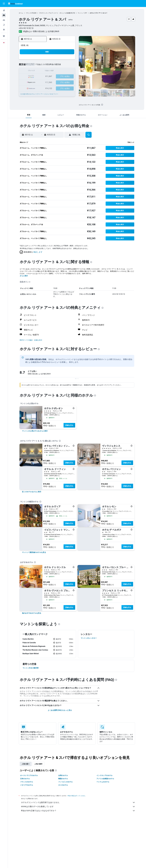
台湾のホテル (63, 775)
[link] (35, 431)
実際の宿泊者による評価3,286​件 (46, 31)
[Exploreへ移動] (4, 30)
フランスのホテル (27, 782)
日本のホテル (25, 779)
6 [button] (58, 66)
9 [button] (36, 71)
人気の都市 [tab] (38, 764)
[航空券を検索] (4, 10)
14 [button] (64, 71)
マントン (80, 13)
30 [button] (36, 87)
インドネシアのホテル (104, 775)
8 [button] (69, 66)
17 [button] (42, 77)
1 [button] (69, 60)
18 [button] (47, 77)
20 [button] (58, 77)
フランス (28, 13)
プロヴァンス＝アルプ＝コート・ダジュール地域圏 (55, 13)
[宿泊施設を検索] (4, 15)
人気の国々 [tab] (26, 764)
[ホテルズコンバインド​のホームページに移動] (15, 3)
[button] (4, 4)
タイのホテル (63, 785)
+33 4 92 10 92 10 (26, 28)
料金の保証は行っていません (77, 796)
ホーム (21, 13)
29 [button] (69, 82)
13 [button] (58, 71)
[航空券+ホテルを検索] (4, 25)
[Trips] (4, 36)
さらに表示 (24, 276)
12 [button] (53, 71)
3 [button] (42, 66)
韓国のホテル (63, 779)
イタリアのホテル (27, 785)
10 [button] (42, 71)
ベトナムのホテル (103, 782)
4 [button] (47, 66)
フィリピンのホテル (65, 782)
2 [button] (36, 66)
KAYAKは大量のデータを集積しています (78, 807)
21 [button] (64, 77)
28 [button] (64, 82)
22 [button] (69, 77)
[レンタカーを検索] (4, 20)
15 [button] (69, 71)
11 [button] (47, 71)
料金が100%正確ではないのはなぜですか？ (78, 811)
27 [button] (58, 82)
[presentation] (102, 105)
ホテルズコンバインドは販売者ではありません (78, 802)
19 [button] (53, 77)
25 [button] (47, 82)
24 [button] (42, 82)
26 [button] (53, 82)
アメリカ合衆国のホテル (105, 779)
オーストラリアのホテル (29, 775)
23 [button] (36, 82)
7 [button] (64, 66)
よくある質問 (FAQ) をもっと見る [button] (60, 710)
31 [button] (42, 87)
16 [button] (36, 77)
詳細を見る (69, 425)
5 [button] (53, 66)
